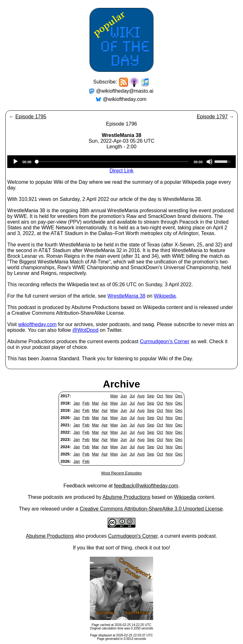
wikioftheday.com (37, 324)
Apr (105, 403)
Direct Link (121, 171)
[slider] (112, 162)
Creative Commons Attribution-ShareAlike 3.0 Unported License (151, 509)
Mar (96, 403)
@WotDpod (85, 330)
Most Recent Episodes (121, 473)
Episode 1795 (31, 117)
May (114, 396)
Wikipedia (165, 296)
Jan (77, 403)
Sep (151, 396)
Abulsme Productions (126, 497)
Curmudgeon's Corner (165, 341)
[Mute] (209, 162)
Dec (179, 396)
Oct (160, 396)
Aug (141, 396)
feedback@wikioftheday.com (146, 486)
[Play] (16, 162)
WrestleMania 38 (127, 296)
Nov (169, 396)
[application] (121, 162)
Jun (124, 396)
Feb (86, 403)
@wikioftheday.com (125, 99)
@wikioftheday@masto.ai (125, 91)
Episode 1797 (212, 117)
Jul (132, 396)
